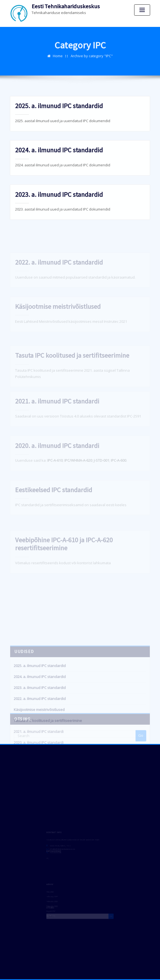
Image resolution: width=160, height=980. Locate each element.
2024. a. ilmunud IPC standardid (59, 154)
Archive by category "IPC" (92, 54)
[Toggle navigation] (142, 10)
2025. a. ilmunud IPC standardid (59, 110)
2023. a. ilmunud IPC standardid (59, 199)
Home (58, 54)
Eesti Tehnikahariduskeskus (66, 6)
